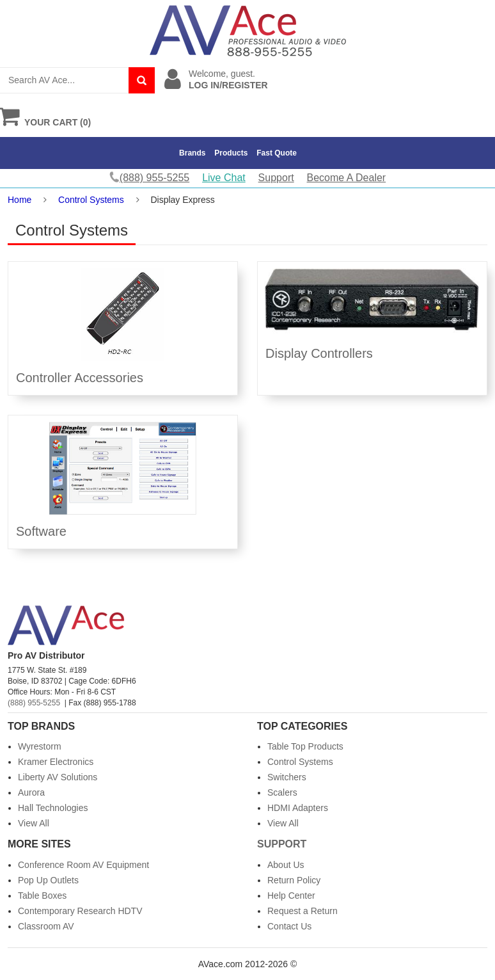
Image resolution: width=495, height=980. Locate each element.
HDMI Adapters (298, 808)
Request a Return (302, 911)
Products (231, 153)
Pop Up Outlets (48, 880)
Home (20, 200)
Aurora (31, 792)
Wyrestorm (40, 746)
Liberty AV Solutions (58, 777)
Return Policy (294, 880)
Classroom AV (46, 926)
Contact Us (289, 926)
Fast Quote (277, 153)
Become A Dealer (347, 178)
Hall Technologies (53, 808)
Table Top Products (305, 746)
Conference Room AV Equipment (83, 865)
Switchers (287, 777)
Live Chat (224, 178)
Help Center (291, 896)
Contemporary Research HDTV (80, 911)
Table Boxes (42, 896)
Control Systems (91, 200)
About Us (286, 865)
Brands (192, 153)
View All (34, 823)
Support (276, 178)
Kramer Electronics (56, 762)
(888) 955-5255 (34, 703)
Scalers (282, 792)
